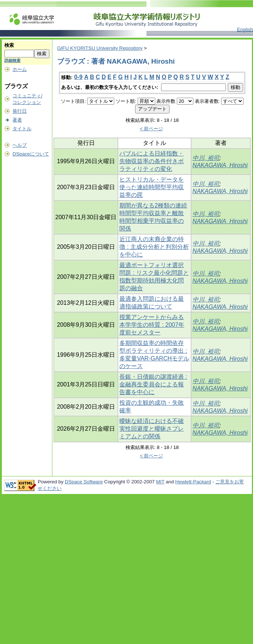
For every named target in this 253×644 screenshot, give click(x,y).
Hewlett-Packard (193, 482)
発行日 (20, 111)
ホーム (20, 69)
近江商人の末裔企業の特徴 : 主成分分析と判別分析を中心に (154, 247)
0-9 (78, 77)
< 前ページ (152, 129)
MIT (160, 482)
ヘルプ (20, 145)
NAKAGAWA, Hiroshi (220, 165)
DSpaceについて (31, 154)
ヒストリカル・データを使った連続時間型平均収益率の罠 (152, 187)
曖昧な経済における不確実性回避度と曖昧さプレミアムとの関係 (152, 429)
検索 (9, 45)
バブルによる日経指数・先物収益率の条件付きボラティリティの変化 (152, 161)
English (245, 29)
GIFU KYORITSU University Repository (100, 48)
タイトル (22, 129)
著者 (17, 120)
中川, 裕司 (206, 158)
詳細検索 (12, 60)
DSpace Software (84, 482)
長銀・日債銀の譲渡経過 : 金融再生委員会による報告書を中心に (153, 384)
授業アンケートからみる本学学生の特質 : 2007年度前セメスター (152, 325)
